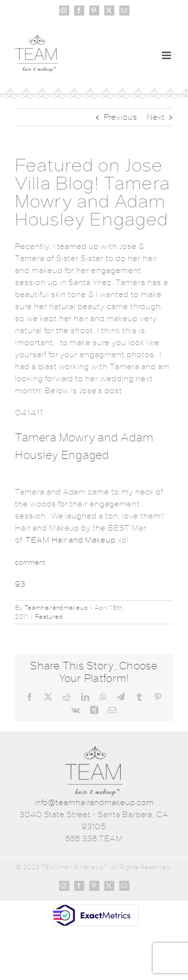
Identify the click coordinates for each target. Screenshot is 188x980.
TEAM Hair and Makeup (71, 540)
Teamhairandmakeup (56, 608)
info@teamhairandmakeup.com (94, 802)
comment (30, 562)
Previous (121, 117)
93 (20, 584)
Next (156, 117)
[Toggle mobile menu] (167, 55)
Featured (49, 617)
